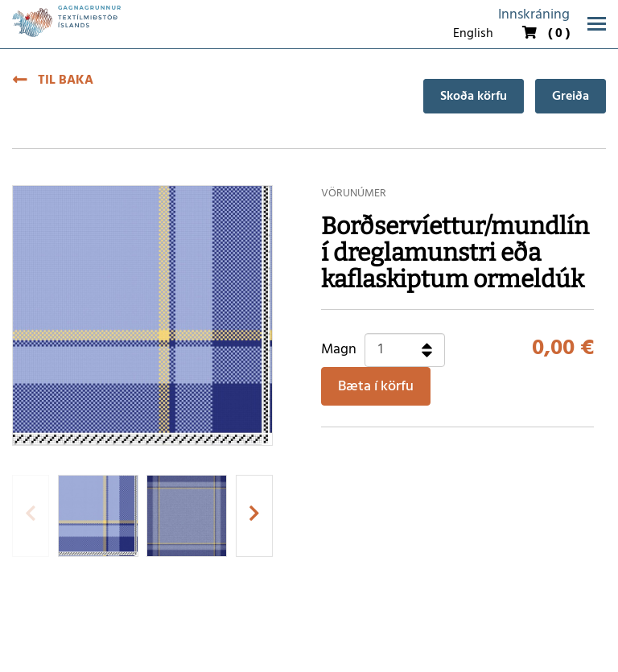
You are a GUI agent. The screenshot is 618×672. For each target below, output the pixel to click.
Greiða (571, 97)
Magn (339, 350)
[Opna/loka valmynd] (597, 24)
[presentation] (31, 516)
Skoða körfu (474, 97)
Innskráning (534, 15)
